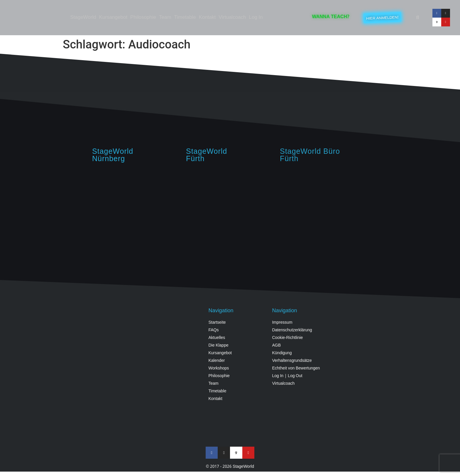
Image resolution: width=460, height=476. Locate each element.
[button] (417, 18)
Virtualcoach (232, 17)
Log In (256, 17)
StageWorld (83, 17)
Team (165, 17)
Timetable (185, 17)
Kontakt (207, 17)
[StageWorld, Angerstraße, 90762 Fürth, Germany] (230, 215)
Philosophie (143, 17)
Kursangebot (113, 17)
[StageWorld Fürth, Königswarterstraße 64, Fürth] (324, 215)
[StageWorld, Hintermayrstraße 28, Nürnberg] (136, 215)
